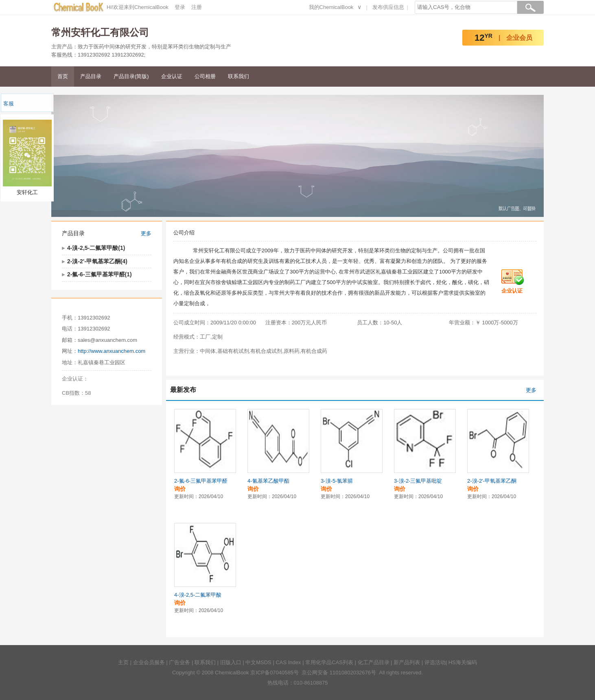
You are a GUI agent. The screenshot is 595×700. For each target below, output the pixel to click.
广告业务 (179, 662)
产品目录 (91, 76)
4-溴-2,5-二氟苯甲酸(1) (96, 248)
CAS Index (288, 662)
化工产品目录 (374, 662)
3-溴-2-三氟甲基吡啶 (418, 481)
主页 (123, 662)
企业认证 (172, 76)
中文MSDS (258, 662)
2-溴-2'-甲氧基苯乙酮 (492, 481)
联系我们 (238, 76)
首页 (63, 76)
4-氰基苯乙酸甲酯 (268, 481)
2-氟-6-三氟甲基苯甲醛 (201, 481)
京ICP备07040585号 (275, 673)
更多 (146, 233)
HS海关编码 (463, 662)
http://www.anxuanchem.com (112, 351)
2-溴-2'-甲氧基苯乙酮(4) (97, 261)
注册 (197, 7)
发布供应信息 (388, 7)
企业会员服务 (149, 662)
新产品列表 (407, 662)
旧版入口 (231, 662)
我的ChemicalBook (331, 7)
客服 (9, 104)
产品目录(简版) (131, 76)
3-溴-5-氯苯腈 (337, 481)
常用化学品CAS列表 (329, 662)
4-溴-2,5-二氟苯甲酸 (198, 595)
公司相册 (205, 76)
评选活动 (435, 662)
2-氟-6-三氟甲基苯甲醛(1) (100, 274)
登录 (180, 7)
